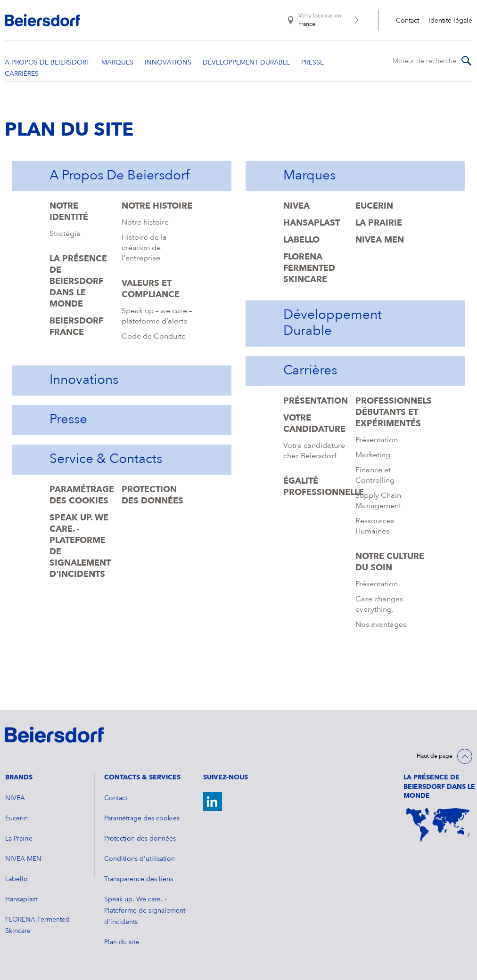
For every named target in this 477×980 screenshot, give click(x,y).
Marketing (373, 455)
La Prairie (379, 223)
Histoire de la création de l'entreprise (144, 248)
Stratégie (65, 234)
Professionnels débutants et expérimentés (394, 413)
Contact (407, 21)
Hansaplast (312, 223)
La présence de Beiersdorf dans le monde (78, 282)
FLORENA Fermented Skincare (309, 268)
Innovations (84, 381)
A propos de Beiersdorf (119, 176)
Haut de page (435, 756)
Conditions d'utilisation (140, 859)
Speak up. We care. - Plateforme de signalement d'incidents (145, 911)
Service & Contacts (106, 460)
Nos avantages (381, 625)
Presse (68, 420)
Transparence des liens (139, 879)
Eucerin (374, 206)
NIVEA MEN (380, 240)
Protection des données (140, 839)
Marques (309, 176)
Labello (301, 240)
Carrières (310, 371)
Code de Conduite (154, 337)
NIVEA (296, 206)
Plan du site (122, 942)
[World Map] (438, 825)
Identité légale (450, 21)
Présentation (316, 401)
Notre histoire (157, 206)
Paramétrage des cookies (142, 818)
